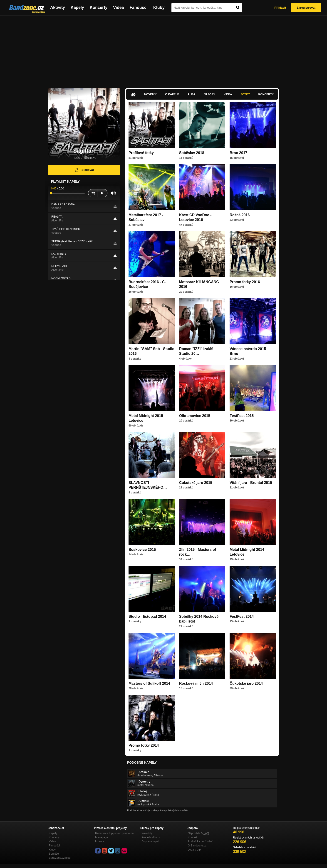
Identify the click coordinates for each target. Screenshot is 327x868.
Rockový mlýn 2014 (196, 683)
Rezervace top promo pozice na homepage (114, 835)
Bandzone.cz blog (60, 858)
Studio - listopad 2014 (147, 617)
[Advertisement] (163, 49)
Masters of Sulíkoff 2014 (149, 683)
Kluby (159, 7)
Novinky (150, 94)
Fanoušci (139, 7)
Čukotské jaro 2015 (196, 483)
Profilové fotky (141, 153)
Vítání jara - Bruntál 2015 (251, 483)
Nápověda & (198, 833)
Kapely (77, 7)
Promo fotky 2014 (144, 745)
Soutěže (54, 854)
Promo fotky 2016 (245, 282)
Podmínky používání (200, 841)
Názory (209, 94)
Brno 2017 (238, 153)
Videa (119, 7)
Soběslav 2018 (192, 153)
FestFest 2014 (242, 617)
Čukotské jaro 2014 (246, 683)
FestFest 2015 (242, 416)
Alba (191, 94)
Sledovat (84, 170)
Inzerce (100, 841)
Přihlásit (280, 8)
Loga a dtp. (195, 850)
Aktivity (58, 7)
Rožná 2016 (240, 215)
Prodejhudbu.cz (151, 837)
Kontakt (192, 837)
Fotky (245, 94)
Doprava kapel (150, 841)
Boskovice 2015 (142, 550)
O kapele (172, 94)
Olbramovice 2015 (195, 416)
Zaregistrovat (306, 8)
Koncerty (99, 7)
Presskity (147, 833)
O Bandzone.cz (197, 846)
